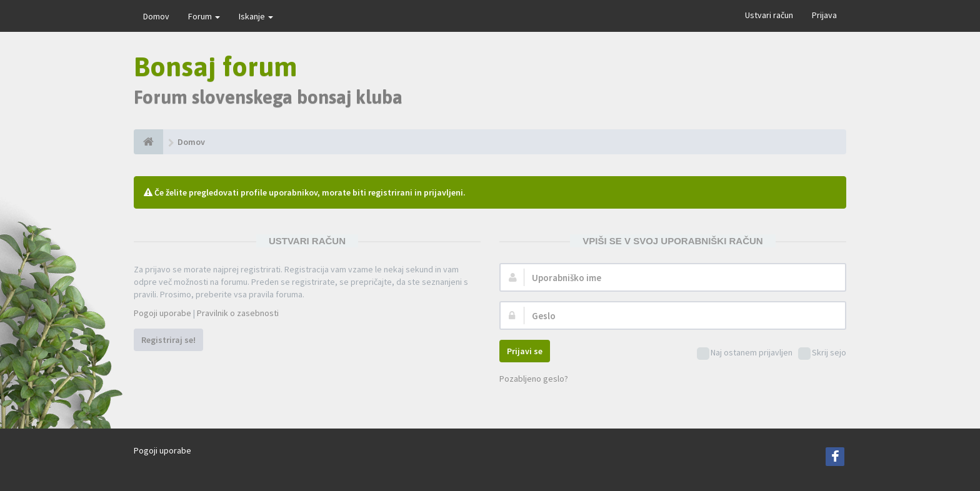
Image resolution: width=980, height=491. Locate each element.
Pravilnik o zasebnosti (238, 313)
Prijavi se (525, 351)
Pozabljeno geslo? (534, 379)
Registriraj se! (168, 340)
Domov (156, 16)
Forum (204, 16)
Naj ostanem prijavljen (745, 353)
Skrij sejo (822, 353)
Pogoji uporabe (162, 313)
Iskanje (256, 16)
